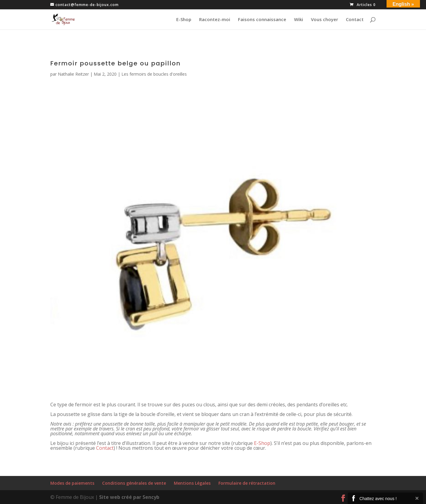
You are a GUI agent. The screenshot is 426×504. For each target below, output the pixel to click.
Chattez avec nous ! (378, 499)
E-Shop (184, 20)
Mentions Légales (192, 483)
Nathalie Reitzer (73, 74)
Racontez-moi (215, 20)
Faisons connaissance (262, 20)
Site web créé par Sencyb (129, 497)
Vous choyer (324, 20)
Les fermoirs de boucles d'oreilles (154, 74)
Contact (355, 20)
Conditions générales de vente (134, 483)
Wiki (299, 20)
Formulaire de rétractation (247, 483)
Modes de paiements (72, 483)
